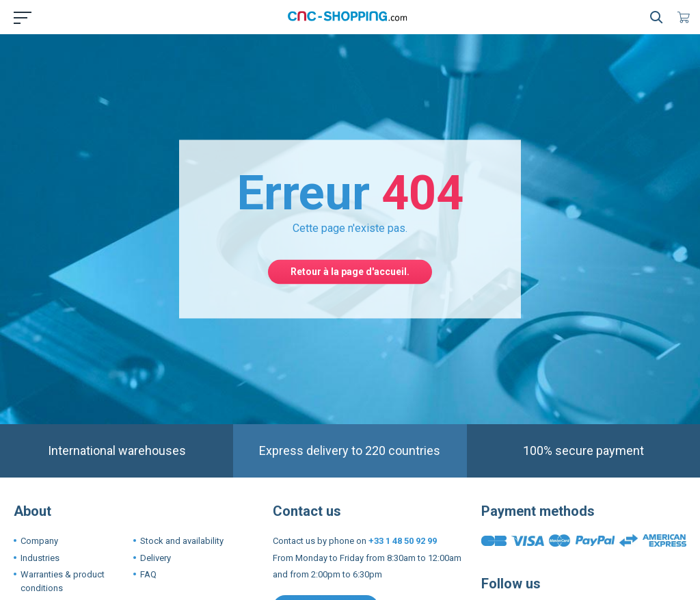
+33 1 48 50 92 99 (403, 541)
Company (39, 541)
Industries (40, 558)
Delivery (156, 558)
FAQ (148, 574)
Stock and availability (182, 541)
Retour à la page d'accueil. (350, 272)
